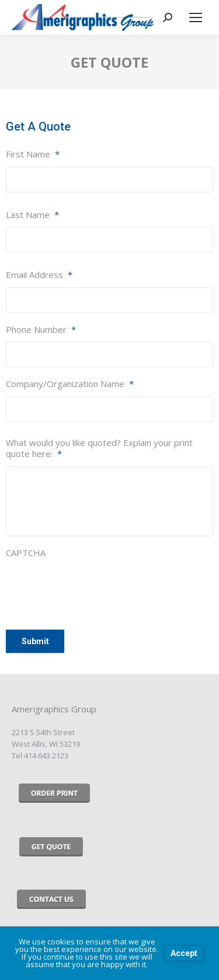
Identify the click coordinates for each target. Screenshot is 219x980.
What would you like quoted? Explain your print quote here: (99, 449)
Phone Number (41, 330)
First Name (33, 154)
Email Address (39, 275)
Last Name (32, 215)
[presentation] (95, 588)
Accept (184, 953)
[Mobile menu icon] (196, 17)
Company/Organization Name (70, 384)
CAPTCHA (26, 553)
